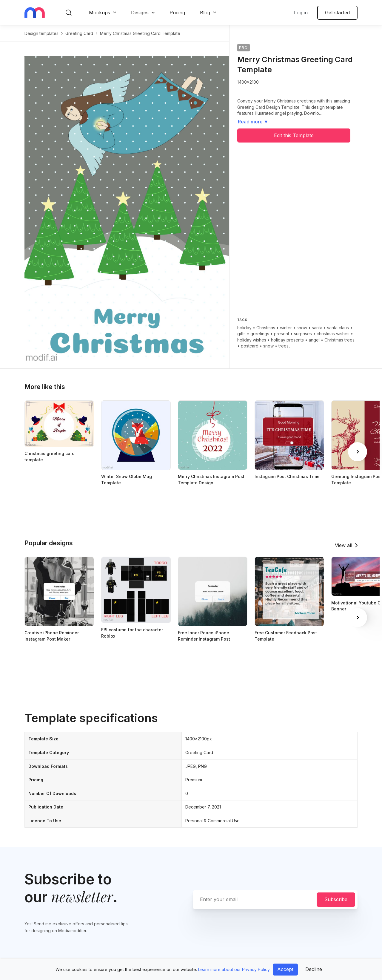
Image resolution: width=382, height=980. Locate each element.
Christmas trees (339, 340)
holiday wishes (252, 340)
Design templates (41, 33)
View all (344, 545)
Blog (205, 13)
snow (302, 328)
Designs (140, 13)
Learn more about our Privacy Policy (234, 969)
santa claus (338, 328)
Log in (301, 13)
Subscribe (336, 899)
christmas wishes (333, 334)
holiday (244, 328)
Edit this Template (294, 135)
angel (314, 340)
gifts (241, 334)
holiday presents (287, 340)
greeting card (79, 33)
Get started (337, 13)
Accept (285, 969)
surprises (303, 334)
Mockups (100, 13)
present (282, 334)
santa (317, 328)
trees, (284, 346)
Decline (314, 969)
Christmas (266, 328)
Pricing (177, 13)
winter (286, 328)
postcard (250, 346)
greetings (260, 334)
